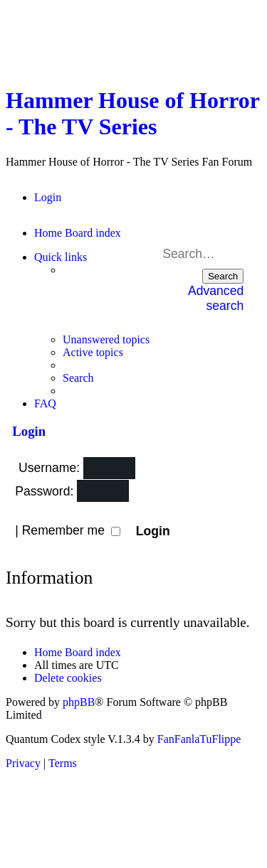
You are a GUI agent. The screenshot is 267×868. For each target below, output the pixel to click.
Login (26, 431)
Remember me (71, 530)
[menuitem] (48, 198)
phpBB (79, 702)
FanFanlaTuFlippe (199, 739)
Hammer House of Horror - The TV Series (132, 113)
